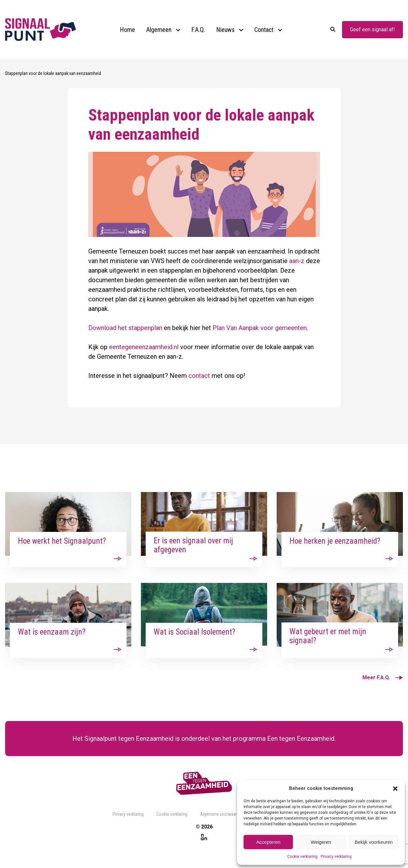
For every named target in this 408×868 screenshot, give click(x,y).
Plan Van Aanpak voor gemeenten (260, 328)
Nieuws (225, 30)
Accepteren (268, 842)
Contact (264, 30)
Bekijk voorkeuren (374, 842)
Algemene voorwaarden (222, 814)
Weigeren (321, 842)
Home (127, 30)
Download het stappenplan (125, 328)
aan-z (297, 261)
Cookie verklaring (302, 857)
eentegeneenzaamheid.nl (144, 347)
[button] (395, 788)
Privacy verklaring (336, 857)
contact (199, 376)
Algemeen (159, 30)
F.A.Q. (198, 30)
